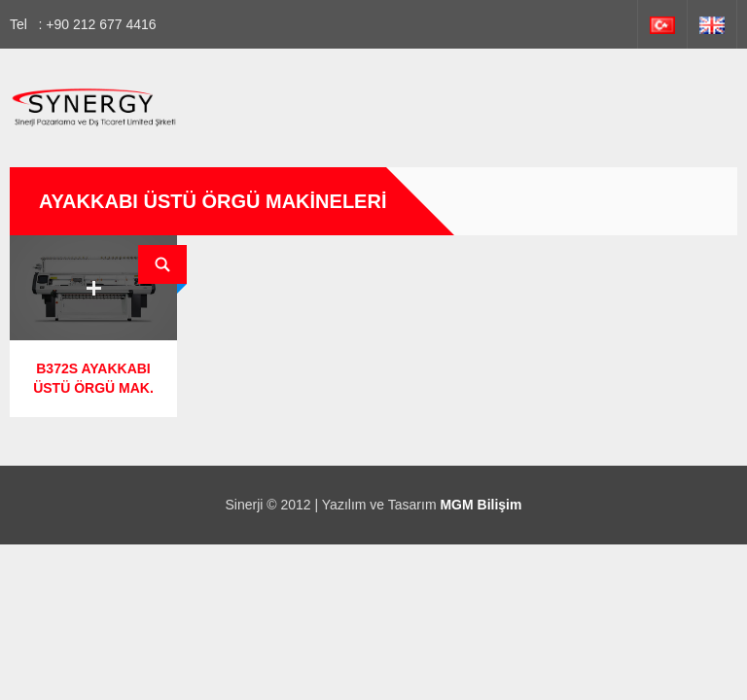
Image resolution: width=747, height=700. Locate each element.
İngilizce (712, 24)
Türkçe (662, 24)
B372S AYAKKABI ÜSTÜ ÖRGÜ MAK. (93, 378)
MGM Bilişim (480, 505)
